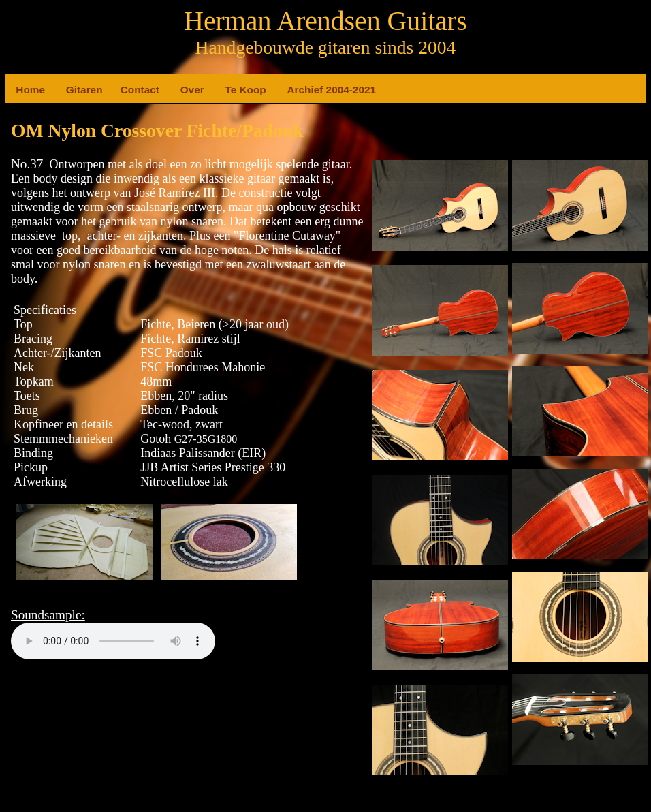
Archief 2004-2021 (292, 90)
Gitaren (72, 90)
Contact (126, 90)
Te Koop (230, 90)
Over (186, 90)
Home (21, 90)
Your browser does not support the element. (113, 641)
